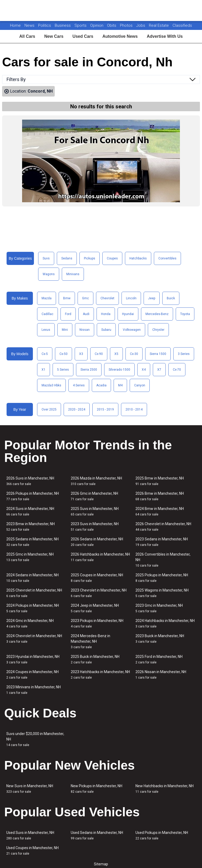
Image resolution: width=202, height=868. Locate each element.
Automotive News (120, 36)
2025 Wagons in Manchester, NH (162, 593)
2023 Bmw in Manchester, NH (31, 527)
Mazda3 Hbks (51, 385)
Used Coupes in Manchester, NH (32, 851)
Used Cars (83, 36)
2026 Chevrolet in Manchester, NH (163, 527)
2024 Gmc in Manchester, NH (30, 623)
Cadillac (47, 314)
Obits (112, 25)
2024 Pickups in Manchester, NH (33, 608)
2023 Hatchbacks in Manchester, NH (100, 675)
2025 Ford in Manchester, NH (159, 659)
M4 (120, 385)
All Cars (27, 36)
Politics (45, 25)
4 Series (79, 385)
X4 (144, 370)
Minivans (73, 274)
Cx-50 (64, 354)
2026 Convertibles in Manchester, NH (163, 560)
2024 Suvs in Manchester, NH (30, 511)
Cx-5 (45, 354)
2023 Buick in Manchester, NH (160, 639)
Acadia (101, 385)
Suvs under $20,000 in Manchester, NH (35, 739)
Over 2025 (49, 409)
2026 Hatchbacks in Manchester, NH (100, 557)
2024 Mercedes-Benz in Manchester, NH (90, 641)
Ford (68, 314)
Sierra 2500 (89, 370)
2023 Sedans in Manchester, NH (162, 542)
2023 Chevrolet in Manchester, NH (99, 593)
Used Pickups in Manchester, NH (162, 835)
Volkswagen (132, 330)
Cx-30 (134, 354)
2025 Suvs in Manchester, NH (95, 511)
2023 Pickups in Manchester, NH (97, 623)
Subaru (106, 330)
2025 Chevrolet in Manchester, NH (34, 593)
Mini (65, 330)
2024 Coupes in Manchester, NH (32, 675)
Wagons (49, 274)
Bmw (67, 298)
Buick (171, 298)
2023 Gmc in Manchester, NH (159, 608)
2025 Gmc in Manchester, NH (30, 557)
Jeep (152, 298)
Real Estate (159, 25)
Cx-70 (177, 370)
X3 (81, 354)
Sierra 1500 (158, 354)
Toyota (185, 314)
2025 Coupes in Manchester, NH (97, 578)
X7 (159, 370)
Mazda (47, 298)
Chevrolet (107, 298)
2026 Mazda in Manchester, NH (96, 481)
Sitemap (101, 864)
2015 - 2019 (105, 409)
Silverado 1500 (119, 370)
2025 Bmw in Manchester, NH (160, 481)
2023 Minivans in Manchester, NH (34, 690)
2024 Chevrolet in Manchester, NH (34, 639)
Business (63, 25)
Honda (106, 314)
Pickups (90, 258)
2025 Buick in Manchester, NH (95, 659)
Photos (127, 25)
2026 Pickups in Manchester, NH (33, 496)
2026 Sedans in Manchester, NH (97, 542)
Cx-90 (99, 354)
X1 (44, 370)
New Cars (54, 36)
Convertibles (167, 258)
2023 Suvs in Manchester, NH (95, 527)
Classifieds (182, 25)
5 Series (63, 370)
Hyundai (128, 314)
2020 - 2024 (77, 409)
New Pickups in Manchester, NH (97, 789)
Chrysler (158, 330)
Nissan (85, 330)
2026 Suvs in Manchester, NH (30, 481)
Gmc (85, 298)
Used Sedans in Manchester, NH (97, 835)
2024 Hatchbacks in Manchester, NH (165, 623)
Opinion (97, 25)
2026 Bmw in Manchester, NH (160, 496)
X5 (116, 354)
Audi (86, 314)
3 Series (184, 354)
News (29, 25)
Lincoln (131, 298)
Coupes (112, 258)
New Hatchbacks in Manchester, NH (165, 789)
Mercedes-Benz (157, 314)
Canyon (140, 385)
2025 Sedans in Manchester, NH (32, 542)
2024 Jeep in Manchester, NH (95, 608)
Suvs (46, 258)
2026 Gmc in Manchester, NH (94, 496)
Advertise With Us (165, 36)
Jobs (141, 25)
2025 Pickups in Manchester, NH (162, 578)
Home (15, 25)
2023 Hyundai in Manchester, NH (33, 659)
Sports (81, 25)
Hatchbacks (138, 258)
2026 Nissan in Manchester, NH (161, 675)
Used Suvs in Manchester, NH (30, 835)
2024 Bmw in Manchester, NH (160, 511)
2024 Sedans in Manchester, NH (32, 578)
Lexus (46, 330)
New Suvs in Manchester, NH (30, 789)
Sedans (67, 258)
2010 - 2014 (134, 409)
